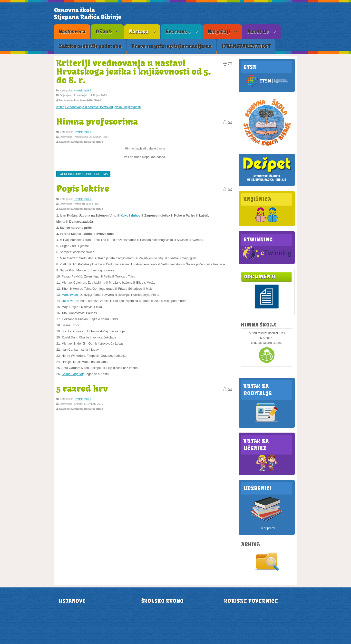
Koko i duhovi (131, 215)
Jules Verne (70, 301)
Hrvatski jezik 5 (83, 90)
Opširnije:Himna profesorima (83, 174)
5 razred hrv (82, 388)
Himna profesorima (97, 121)
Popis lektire (83, 188)
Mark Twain (70, 295)
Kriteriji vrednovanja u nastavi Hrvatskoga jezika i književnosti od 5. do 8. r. (134, 71)
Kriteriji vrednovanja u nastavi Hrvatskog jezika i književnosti (98, 107)
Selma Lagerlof (72, 374)
